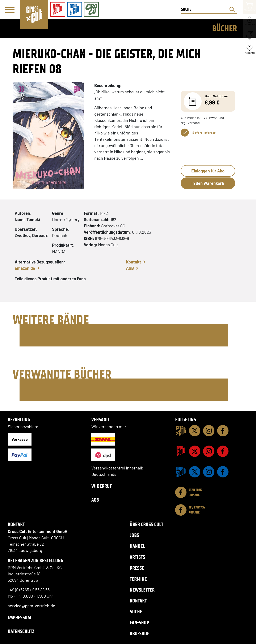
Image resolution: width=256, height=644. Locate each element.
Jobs (134, 535)
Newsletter (142, 590)
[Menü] (10, 10)
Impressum (19, 617)
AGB (130, 268)
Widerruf (102, 486)
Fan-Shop (139, 622)
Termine (138, 579)
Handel (137, 546)
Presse (137, 568)
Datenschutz (21, 631)
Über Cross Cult (146, 524)
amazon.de (25, 268)
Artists (137, 557)
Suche (136, 612)
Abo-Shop (140, 633)
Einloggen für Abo (208, 171)
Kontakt (134, 262)
